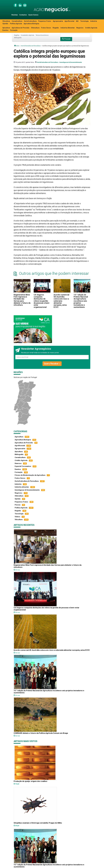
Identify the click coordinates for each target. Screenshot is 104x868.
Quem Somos (33, 15)
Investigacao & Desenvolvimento (71, 62)
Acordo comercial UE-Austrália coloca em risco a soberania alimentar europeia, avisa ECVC (61, 301)
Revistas (15, 15)
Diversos (18, 463)
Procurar (66, 39)
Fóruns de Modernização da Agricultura (30, 475)
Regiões (17, 35)
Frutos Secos (46, 28)
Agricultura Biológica (31, 24)
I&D (77, 21)
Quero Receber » (52, 364)
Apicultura (6, 28)
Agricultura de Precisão (21, 28)
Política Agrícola (16, 24)
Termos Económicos (42, 35)
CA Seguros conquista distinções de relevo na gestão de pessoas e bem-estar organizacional (42, 301)
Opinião (5, 24)
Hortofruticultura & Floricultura (31, 46)
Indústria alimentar (22, 487)
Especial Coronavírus (23, 466)
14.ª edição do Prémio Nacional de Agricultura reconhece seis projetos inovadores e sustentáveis (81, 301)
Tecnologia (84, 21)
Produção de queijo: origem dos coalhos (30, 781)
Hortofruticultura (30, 21)
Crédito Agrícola (91, 28)
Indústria (94, 21)
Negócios (80, 28)
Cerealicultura (17, 21)
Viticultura (6, 21)
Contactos (23, 15)
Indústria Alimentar (68, 28)
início (17, 46)
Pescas (18, 505)
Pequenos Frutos (45, 21)
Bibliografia (18, 38)
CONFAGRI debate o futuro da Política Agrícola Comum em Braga (41, 733)
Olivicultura (35, 28)
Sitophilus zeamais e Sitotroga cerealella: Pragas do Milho (38, 823)
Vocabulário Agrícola (27, 35)
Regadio (56, 28)
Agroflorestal (69, 21)
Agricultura (19, 437)
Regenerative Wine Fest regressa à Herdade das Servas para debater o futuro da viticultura (22, 300)
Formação (14, 30)
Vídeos (17, 517)
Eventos (5, 30)
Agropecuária (58, 21)
